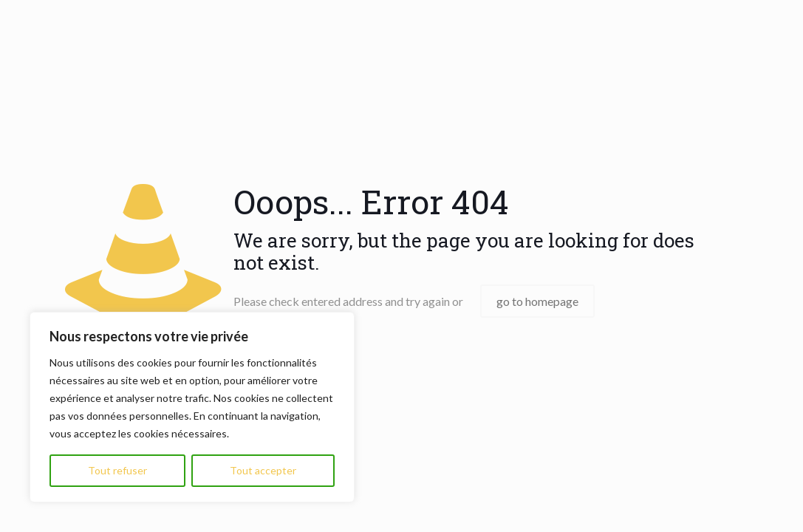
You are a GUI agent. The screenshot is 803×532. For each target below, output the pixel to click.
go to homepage (537, 301)
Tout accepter (263, 470)
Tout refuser (117, 470)
